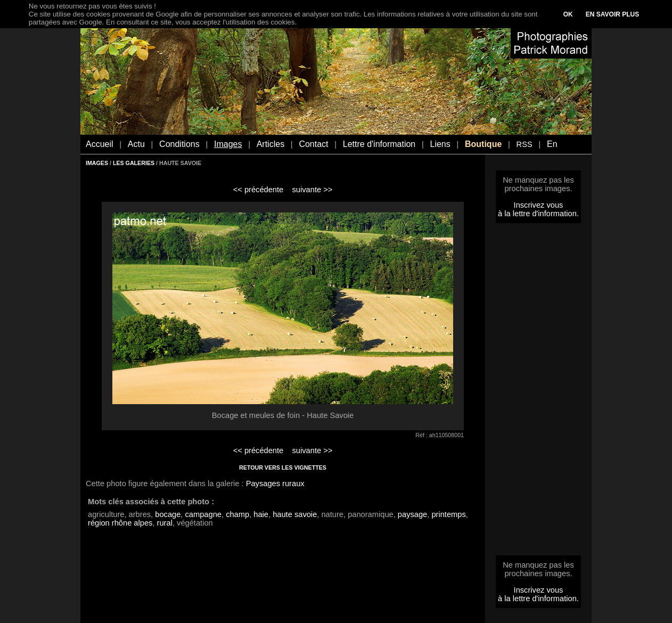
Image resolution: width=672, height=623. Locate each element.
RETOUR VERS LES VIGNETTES (283, 468)
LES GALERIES (134, 163)
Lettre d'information (379, 144)
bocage (168, 514)
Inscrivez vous (539, 205)
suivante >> (313, 190)
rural (165, 523)
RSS (525, 144)
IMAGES (97, 163)
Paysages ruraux (275, 483)
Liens (440, 144)
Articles (271, 144)
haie (261, 514)
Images (228, 144)
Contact (313, 144)
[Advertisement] (538, 392)
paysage (412, 514)
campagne (203, 514)
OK (568, 14)
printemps (448, 514)
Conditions (179, 144)
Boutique (483, 144)
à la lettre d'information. (538, 214)
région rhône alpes (120, 523)
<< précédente (259, 190)
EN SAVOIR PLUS (612, 14)
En (552, 144)
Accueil (100, 144)
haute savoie (295, 514)
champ (237, 514)
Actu (136, 144)
